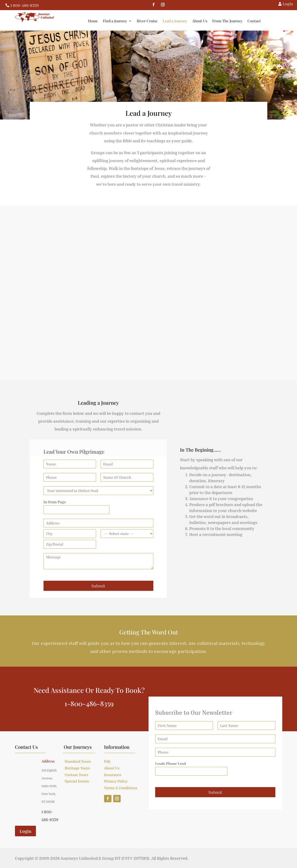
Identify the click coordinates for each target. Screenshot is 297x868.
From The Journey (257, 21)
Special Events (77, 781)
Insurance (113, 775)
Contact (284, 21)
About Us (229, 21)
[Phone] (70, 477)
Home (123, 21)
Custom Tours (77, 775)
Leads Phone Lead (170, 763)
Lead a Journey (205, 21)
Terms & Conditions (121, 788)
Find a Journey (145, 21)
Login (25, 831)
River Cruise (177, 21)
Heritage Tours (77, 768)
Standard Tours (78, 761)
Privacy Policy (116, 781)
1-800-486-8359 (25, 5)
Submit (98, 586)
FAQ (107, 761)
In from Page (55, 502)
